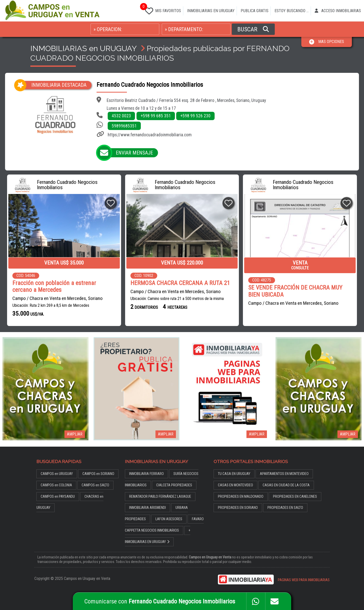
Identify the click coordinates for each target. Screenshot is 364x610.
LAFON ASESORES (169, 519)
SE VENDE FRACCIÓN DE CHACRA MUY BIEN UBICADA (295, 291)
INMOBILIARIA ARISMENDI (147, 508)
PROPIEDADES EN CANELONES (295, 497)
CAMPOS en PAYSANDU (58, 497)
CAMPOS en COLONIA (56, 485)
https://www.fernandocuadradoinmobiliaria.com (150, 135)
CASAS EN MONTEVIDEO (235, 485)
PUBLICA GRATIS (255, 11)
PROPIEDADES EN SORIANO (238, 508)
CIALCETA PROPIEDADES (174, 485)
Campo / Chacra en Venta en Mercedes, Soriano (58, 298)
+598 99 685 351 (156, 116)
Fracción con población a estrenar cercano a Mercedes (54, 287)
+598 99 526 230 (195, 116)
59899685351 (124, 126)
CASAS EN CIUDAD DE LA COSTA (286, 485)
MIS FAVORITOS (162, 10)
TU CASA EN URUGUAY (234, 474)
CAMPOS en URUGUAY (57, 474)
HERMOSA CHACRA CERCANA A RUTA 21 (180, 283)
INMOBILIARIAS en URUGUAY (83, 48)
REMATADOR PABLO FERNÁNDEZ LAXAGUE (160, 497)
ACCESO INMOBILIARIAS (338, 11)
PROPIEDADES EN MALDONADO (241, 497)
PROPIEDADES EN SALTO (285, 508)
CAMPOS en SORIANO (98, 474)
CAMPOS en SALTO (95, 485)
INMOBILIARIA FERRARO (146, 474)
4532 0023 (121, 116)
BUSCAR (253, 29)
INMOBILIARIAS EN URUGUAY (211, 11)
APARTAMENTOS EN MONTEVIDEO (284, 474)
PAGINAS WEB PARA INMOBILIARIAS (304, 580)
